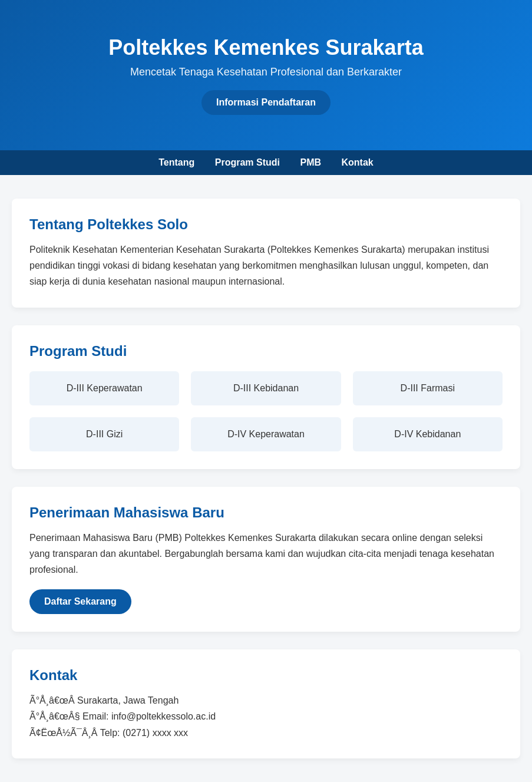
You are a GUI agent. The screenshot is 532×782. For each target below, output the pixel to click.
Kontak (357, 162)
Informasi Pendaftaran (266, 102)
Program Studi (247, 162)
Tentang (176, 162)
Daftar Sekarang (80, 601)
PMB (310, 162)
